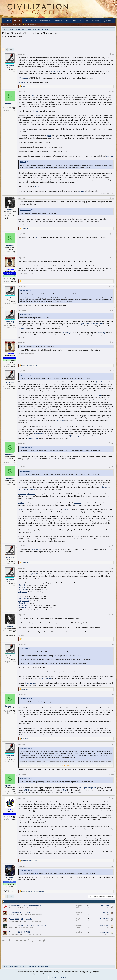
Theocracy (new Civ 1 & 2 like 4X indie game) (27, 926)
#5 (113, 258)
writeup (82, 191)
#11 (112, 467)
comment (109, 156)
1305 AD (64, 790)
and (29, 365)
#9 (113, 371)
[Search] (107, 21)
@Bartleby (101, 333)
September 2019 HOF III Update (22, 932)
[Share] (110, 54)
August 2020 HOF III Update (20, 919)
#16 (112, 695)
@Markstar (68, 510)
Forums (17, 20)
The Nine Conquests (24, 857)
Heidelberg (13, 820)
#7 (113, 310)
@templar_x (67, 333)
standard (38, 238)
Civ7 (67, 21)
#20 (112, 866)
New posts (7, 25)
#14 (112, 615)
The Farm (13, 282)
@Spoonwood (55, 71)
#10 (112, 443)
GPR (108, 927)
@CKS (21, 510)
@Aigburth (106, 487)
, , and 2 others (34, 281)
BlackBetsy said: (25, 447)
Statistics (78, 503)
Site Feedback (26, 908)
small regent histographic (88, 788)
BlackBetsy (8, 36)
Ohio (15, 111)
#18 (112, 774)
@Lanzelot (22, 494)
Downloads (43, 21)
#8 (113, 342)
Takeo (108, 921)
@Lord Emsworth (102, 382)
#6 (113, 287)
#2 (113, 92)
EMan (108, 914)
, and (33, 891)
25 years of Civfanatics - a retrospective (25, 906)
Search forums (16, 25)
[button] (35, 21)
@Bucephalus (24, 489)
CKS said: (23, 162)
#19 (112, 798)
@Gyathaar (23, 592)
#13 (112, 568)
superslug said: (25, 291)
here (37, 187)
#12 (112, 546)
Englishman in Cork (11, 219)
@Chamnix (23, 328)
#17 (112, 744)
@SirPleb (97, 395)
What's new (29, 21)
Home (9, 21)
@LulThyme (23, 590)
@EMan (21, 503)
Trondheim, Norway (11, 892)
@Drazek (22, 82)
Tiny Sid (35, 111)
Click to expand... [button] (66, 766)
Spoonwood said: (25, 210)
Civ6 (74, 21)
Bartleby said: (24, 649)
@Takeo (32, 489)
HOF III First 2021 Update (19, 912)
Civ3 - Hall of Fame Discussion (33, 915)
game (34, 95)
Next (10, 50)
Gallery (56, 21)
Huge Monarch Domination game (91, 324)
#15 (112, 645)
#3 (113, 198)
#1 (113, 54)
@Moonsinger (24, 78)
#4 (113, 234)
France (38, 116)
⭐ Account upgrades (29, 25)
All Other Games (28, 928)
